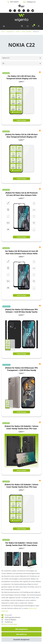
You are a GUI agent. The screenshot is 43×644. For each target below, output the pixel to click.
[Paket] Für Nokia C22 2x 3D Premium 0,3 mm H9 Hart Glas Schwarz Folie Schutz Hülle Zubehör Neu (22, 194)
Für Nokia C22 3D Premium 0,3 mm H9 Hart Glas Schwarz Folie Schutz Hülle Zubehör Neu (22, 252)
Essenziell (8, 615)
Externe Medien (11, 620)
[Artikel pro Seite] (21, 63)
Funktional (9, 622)
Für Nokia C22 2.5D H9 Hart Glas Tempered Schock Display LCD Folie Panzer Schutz (21, 77)
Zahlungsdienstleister (13, 617)
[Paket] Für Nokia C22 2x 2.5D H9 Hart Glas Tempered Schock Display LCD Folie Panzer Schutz (21, 136)
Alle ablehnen (22, 634)
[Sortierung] (21, 58)
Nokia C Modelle (26, 32)
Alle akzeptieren (21, 629)
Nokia (18, 32)
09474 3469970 (14, 2)
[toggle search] (22, 26)
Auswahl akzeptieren (21, 639)
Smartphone (10, 32)
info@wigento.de (31, 2)
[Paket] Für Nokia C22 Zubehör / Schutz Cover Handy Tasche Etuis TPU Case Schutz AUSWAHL (21, 427)
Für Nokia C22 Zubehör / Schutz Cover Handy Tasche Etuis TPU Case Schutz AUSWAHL (22, 544)
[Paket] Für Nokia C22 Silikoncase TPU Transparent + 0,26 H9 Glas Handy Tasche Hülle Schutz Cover (21, 369)
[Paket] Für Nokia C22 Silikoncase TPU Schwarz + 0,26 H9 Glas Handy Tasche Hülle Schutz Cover (21, 311)
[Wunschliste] (28, 26)
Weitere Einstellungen (9, 624)
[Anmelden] (39, 26)
